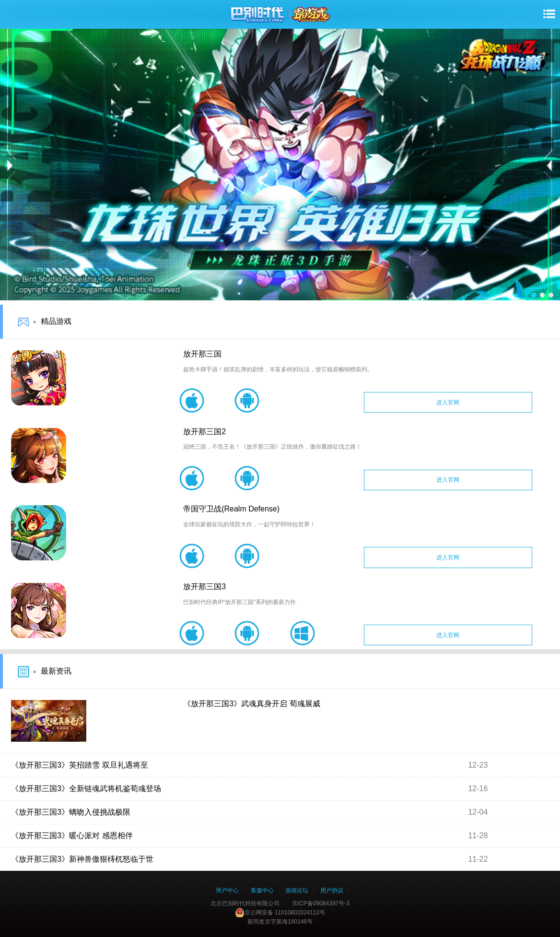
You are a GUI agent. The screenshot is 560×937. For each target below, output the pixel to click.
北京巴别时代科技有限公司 (245, 903)
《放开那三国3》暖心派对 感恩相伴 (72, 836)
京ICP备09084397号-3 (321, 903)
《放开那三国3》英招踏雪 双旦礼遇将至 (79, 765)
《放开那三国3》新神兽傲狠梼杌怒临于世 (82, 859)
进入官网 (448, 403)
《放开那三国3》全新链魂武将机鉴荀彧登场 (86, 789)
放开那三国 (202, 354)
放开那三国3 (204, 587)
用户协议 (332, 890)
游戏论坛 (297, 890)
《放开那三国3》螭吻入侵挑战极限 (71, 812)
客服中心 (262, 890)
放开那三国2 (204, 432)
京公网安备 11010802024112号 (280, 913)
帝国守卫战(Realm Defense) (231, 509)
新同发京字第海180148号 (280, 922)
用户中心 (227, 890)
